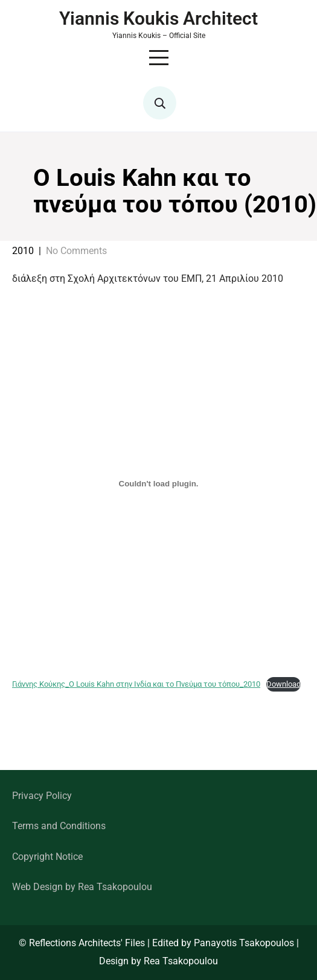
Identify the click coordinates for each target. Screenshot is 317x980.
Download (283, 684)
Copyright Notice (47, 857)
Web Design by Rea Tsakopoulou (82, 887)
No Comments (76, 251)
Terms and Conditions (59, 826)
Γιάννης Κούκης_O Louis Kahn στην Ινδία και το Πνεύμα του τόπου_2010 (136, 684)
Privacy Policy (42, 796)
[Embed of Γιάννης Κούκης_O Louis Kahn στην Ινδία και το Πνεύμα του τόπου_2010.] (158, 483)
